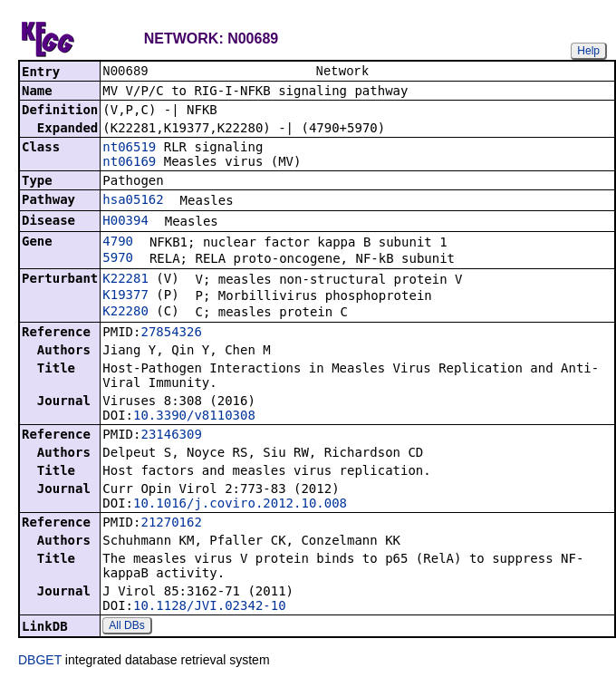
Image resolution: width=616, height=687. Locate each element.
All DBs (126, 627)
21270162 (171, 524)
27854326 (171, 334)
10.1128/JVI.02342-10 (210, 607)
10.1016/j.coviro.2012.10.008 (240, 505)
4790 (118, 243)
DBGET (40, 662)
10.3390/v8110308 (194, 417)
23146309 (171, 436)
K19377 (125, 296)
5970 (118, 259)
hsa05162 (133, 201)
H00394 (125, 222)
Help (588, 51)
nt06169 (129, 163)
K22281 (125, 280)
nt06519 (129, 149)
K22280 (125, 313)
